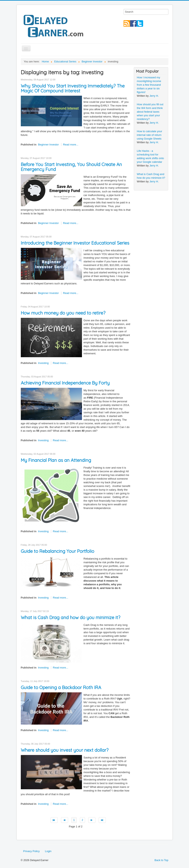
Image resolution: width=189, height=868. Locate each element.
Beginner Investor (48, 145)
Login (48, 851)
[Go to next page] (92, 820)
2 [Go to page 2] (82, 820)
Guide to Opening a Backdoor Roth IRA (61, 687)
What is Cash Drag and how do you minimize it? (71, 617)
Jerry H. (154, 96)
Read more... (71, 145)
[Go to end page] (102, 820)
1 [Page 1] (74, 820)
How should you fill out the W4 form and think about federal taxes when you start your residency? (150, 112)
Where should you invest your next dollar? (65, 750)
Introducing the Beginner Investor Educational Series (75, 243)
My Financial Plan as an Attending (56, 460)
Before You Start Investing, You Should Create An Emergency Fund (71, 167)
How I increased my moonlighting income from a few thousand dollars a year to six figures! (149, 85)
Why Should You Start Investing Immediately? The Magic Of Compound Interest (73, 88)
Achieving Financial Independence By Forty (65, 383)
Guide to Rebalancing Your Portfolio (57, 551)
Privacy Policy (31, 851)
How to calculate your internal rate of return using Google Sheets (149, 135)
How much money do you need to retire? (63, 313)
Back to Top (161, 860)
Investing (43, 363)
